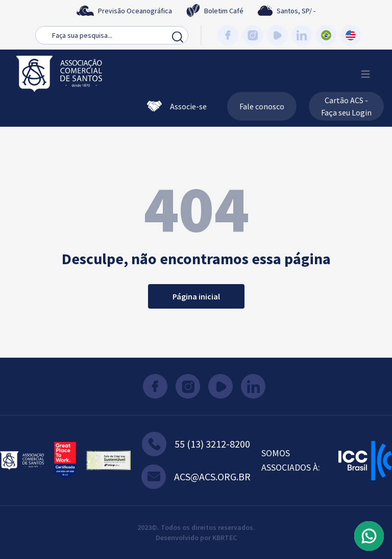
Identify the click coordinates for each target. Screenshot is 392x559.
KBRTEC (225, 538)
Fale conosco (262, 106)
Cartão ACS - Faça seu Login (346, 106)
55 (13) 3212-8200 (196, 444)
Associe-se (177, 106)
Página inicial (196, 296)
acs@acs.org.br (196, 477)
